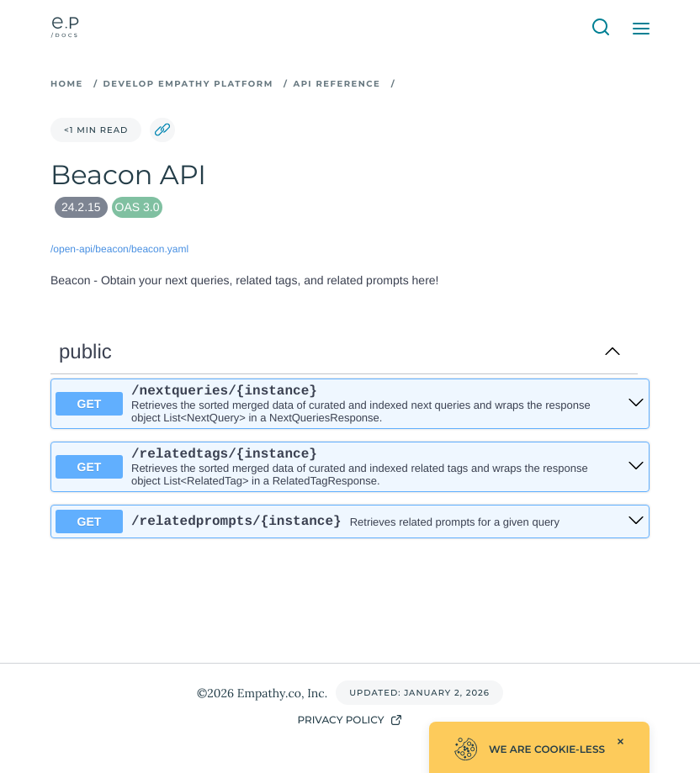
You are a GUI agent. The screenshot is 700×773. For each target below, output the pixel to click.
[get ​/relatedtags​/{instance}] (636, 471)
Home (67, 84)
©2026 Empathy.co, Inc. (262, 693)
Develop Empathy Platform (188, 84)
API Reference (337, 84)
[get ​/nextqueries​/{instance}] (636, 405)
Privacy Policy (350, 720)
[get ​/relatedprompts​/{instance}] (636, 528)
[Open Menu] (641, 29)
